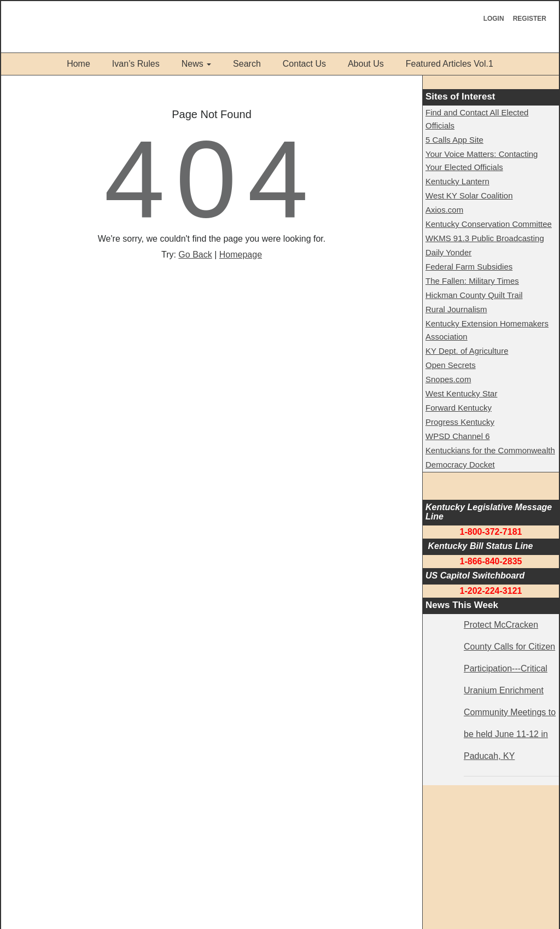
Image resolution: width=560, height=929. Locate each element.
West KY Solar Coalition (469, 195)
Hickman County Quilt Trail (474, 295)
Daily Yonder (448, 252)
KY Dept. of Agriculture (467, 351)
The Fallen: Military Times (472, 281)
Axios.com (444, 210)
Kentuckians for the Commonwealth (490, 450)
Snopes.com (448, 379)
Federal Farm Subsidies (469, 267)
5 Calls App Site (454, 140)
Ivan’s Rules (136, 64)
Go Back (195, 255)
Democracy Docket (460, 464)
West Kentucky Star (461, 393)
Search (247, 64)
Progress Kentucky (460, 422)
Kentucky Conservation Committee (489, 224)
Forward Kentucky (459, 408)
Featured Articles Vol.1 (450, 64)
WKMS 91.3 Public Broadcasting (485, 238)
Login (494, 19)
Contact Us (304, 64)
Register (530, 19)
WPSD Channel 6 (458, 436)
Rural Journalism (456, 309)
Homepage (241, 255)
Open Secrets (451, 365)
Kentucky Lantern (457, 181)
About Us (366, 64)
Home (78, 64)
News (192, 64)
